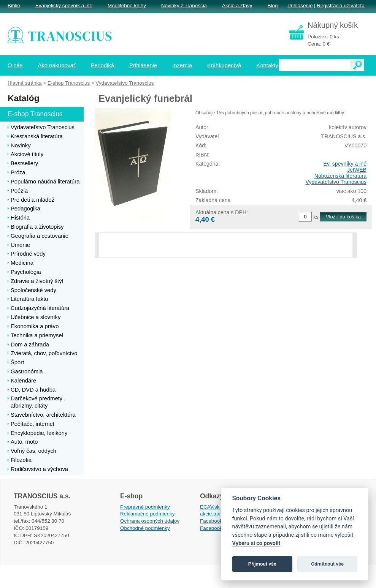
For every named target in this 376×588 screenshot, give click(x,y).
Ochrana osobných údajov (150, 521)
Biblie (14, 6)
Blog (272, 6)
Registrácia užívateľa (341, 6)
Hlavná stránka (25, 83)
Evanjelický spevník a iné (64, 6)
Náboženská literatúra (340, 176)
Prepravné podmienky (145, 507)
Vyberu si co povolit (256, 543)
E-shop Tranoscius (69, 83)
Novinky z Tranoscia (184, 6)
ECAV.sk (210, 507)
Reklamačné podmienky (147, 514)
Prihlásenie (300, 6)
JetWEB (357, 170)
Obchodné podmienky (145, 528)
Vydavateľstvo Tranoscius (336, 182)
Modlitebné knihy (127, 6)
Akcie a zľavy (237, 6)
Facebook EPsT (218, 528)
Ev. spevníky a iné (345, 164)
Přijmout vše (262, 564)
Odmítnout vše (327, 564)
